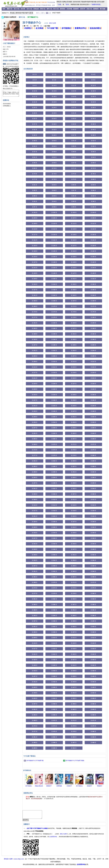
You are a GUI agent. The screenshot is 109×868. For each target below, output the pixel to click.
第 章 (35, 74)
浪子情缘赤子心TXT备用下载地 (75, 761)
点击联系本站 (53, 838)
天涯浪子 (69, 786)
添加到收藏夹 (7, 104)
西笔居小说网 (8, 861)
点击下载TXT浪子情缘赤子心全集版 (37, 830)
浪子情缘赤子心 (33, 17)
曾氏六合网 (53, 23)
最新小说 (10, 9)
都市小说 (49, 9)
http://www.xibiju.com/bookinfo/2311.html (11, 93)
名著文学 (83, 9)
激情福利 (96, 9)
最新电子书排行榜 (30, 2)
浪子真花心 (79, 786)
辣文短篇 (103, 9)
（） (27, 26)
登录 (67, 4)
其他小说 (89, 9)
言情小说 (43, 9)
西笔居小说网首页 (10, 17)
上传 (50, 13)
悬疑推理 (76, 9)
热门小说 (17, 9)
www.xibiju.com (19, 861)
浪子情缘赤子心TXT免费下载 (35, 761)
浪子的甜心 (29, 786)
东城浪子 (90, 786)
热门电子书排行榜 (42, 2)
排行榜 (23, 9)
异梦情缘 (59, 786)
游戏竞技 (63, 9)
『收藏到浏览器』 (96, 4)
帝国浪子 (100, 786)
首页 (4, 9)
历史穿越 (69, 9)
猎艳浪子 (49, 786)
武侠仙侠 (36, 9)
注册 (59, 4)
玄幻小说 (29, 9)
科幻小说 (56, 9)
